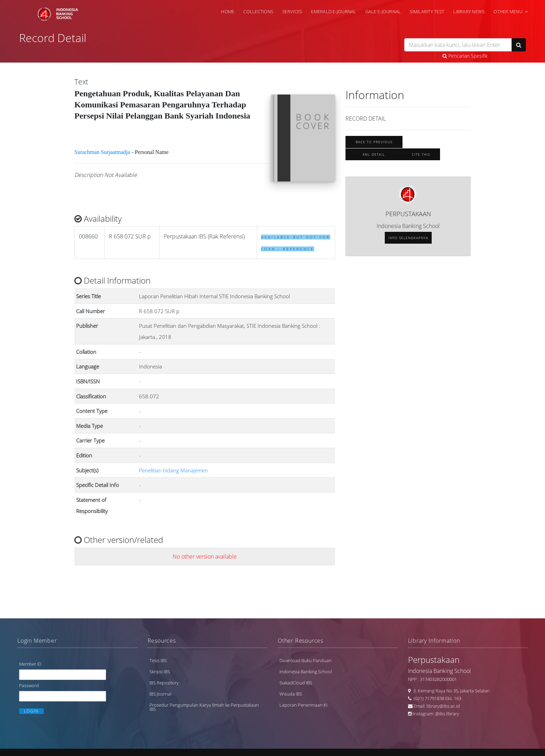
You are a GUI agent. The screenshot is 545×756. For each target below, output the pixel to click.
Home (228, 11)
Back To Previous (374, 142)
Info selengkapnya (408, 238)
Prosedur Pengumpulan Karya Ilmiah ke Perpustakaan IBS (204, 707)
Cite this (421, 154)
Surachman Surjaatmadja (102, 152)
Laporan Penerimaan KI (303, 705)
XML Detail (374, 154)
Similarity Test (427, 11)
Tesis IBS (158, 660)
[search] (458, 45)
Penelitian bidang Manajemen (173, 470)
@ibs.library (447, 714)
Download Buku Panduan (306, 660)
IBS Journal (160, 694)
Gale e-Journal (383, 11)
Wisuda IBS (291, 694)
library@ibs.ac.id (443, 706)
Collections (258, 11)
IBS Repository (164, 683)
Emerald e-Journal (333, 11)
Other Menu (508, 11)
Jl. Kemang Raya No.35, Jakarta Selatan (450, 691)
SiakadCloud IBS (296, 683)
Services (292, 11)
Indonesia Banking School (306, 672)
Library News (469, 11)
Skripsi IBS (160, 672)
